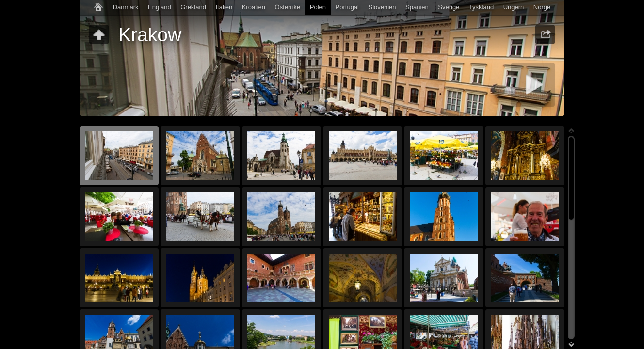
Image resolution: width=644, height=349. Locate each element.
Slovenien (382, 7)
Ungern (514, 7)
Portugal (347, 7)
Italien (224, 7)
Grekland (193, 7)
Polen (318, 7)
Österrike (288, 7)
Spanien (417, 7)
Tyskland (481, 7)
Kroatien (254, 7)
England (160, 7)
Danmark (126, 7)
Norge (542, 7)
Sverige (449, 7)
